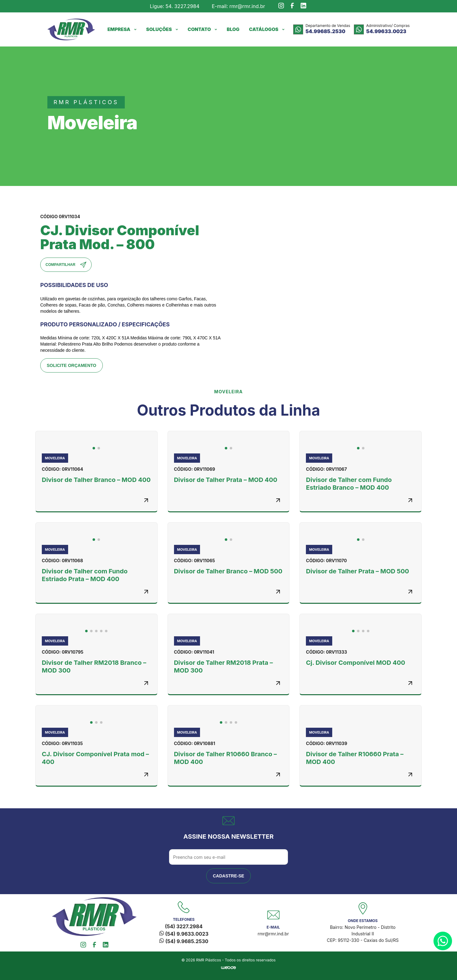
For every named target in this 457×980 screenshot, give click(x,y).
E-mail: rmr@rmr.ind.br (238, 6)
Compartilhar (66, 265)
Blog (233, 29)
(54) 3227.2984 (184, 926)
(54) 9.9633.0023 (184, 934)
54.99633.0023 (386, 31)
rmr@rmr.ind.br (273, 934)
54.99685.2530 (326, 31)
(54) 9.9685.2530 (184, 941)
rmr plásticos (86, 102)
